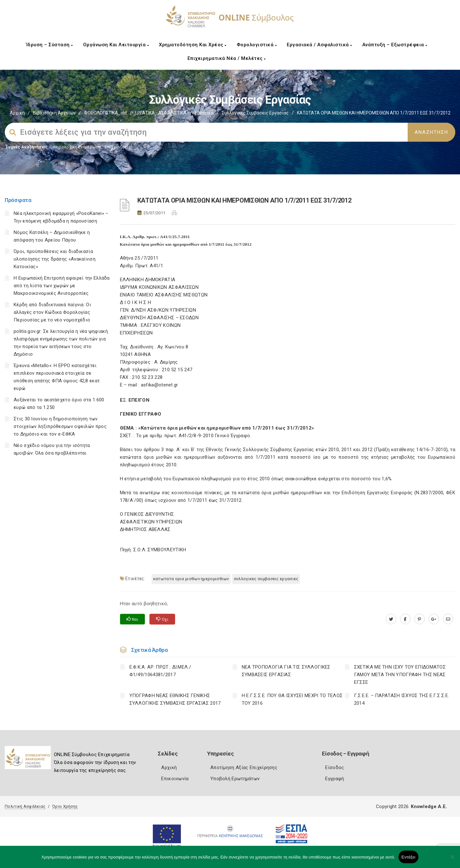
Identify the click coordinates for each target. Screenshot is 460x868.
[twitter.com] (391, 619)
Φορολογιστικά (257, 45)
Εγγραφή (335, 779)
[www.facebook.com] (405, 619)
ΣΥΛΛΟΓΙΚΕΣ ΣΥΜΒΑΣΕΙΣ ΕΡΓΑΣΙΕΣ (266, 579)
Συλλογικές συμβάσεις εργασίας (255, 113)
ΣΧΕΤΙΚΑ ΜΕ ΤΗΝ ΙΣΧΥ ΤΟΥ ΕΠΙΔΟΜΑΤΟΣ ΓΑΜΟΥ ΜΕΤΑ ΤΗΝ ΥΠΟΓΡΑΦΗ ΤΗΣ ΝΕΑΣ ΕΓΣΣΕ (400, 675)
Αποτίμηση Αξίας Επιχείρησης (244, 768)
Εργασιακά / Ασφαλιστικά (319, 45)
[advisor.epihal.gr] (448, 619)
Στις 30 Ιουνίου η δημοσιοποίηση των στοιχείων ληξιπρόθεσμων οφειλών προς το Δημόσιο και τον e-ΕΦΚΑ (60, 426)
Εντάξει (409, 857)
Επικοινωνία (175, 779)
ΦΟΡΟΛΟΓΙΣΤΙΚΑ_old (105, 113)
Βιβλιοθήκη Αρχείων (54, 113)
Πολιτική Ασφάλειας (25, 806)
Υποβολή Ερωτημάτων (235, 779)
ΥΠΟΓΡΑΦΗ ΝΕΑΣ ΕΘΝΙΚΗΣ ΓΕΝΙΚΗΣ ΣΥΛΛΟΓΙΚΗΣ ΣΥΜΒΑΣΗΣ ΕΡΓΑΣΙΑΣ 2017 (175, 699)
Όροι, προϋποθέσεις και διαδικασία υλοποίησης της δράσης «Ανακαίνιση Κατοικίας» (55, 259)
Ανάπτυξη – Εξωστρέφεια (395, 45)
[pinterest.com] (420, 619)
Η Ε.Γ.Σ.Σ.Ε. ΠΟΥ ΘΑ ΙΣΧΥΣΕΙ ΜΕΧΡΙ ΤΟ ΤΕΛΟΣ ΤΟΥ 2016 (292, 699)
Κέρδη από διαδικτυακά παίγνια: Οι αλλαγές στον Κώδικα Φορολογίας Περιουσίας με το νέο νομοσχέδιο (52, 312)
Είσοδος (335, 768)
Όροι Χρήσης (65, 806)
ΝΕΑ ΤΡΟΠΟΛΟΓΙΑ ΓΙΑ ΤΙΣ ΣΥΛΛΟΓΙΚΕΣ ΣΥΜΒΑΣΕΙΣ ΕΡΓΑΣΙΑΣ (286, 671)
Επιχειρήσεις (118, 147)
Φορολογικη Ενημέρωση (77, 147)
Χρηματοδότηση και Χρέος (193, 45)
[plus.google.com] (434, 619)
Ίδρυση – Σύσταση (49, 45)
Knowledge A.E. (429, 806)
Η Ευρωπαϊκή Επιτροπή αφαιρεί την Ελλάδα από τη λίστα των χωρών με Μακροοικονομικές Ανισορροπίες (62, 286)
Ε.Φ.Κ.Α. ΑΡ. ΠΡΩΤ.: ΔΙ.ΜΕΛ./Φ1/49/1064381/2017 (160, 671)
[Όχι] (452, 860)
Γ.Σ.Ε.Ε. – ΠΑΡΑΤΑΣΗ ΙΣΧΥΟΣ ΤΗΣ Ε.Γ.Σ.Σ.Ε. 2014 (401, 699)
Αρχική (17, 113)
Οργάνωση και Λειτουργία (116, 45)
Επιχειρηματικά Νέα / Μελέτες (227, 58)
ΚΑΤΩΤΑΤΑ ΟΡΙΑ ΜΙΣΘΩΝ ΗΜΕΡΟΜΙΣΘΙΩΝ (191, 579)
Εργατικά (204, 113)
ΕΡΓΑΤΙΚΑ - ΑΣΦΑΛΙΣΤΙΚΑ (161, 113)
